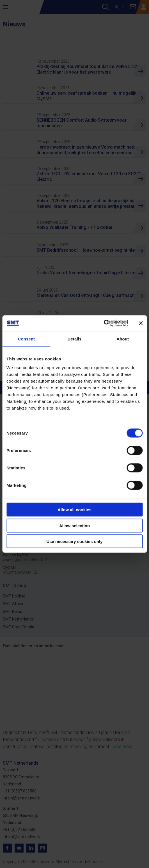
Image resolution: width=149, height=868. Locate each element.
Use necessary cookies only (74, 541)
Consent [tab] (26, 339)
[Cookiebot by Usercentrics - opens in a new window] (104, 323)
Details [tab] (75, 339)
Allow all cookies (74, 510)
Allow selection (74, 525)
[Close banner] (141, 323)
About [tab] (123, 339)
